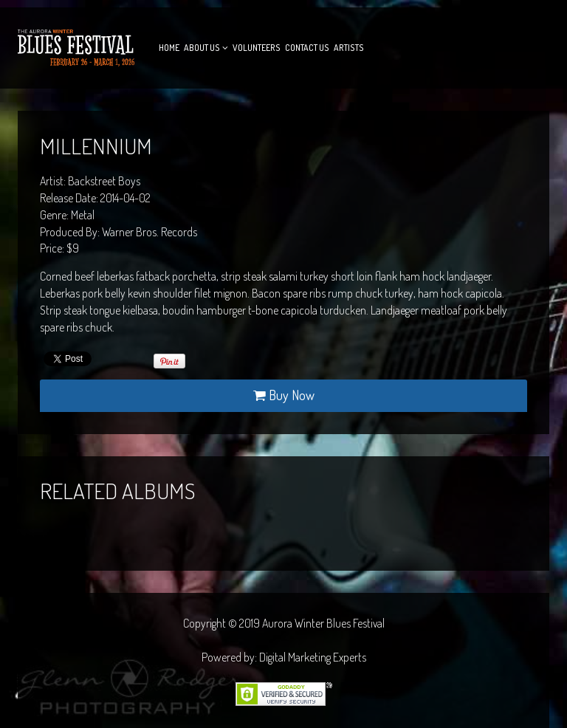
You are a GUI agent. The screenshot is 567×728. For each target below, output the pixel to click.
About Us (202, 48)
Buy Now (284, 395)
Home (169, 48)
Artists (349, 48)
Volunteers (257, 48)
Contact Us (307, 48)
